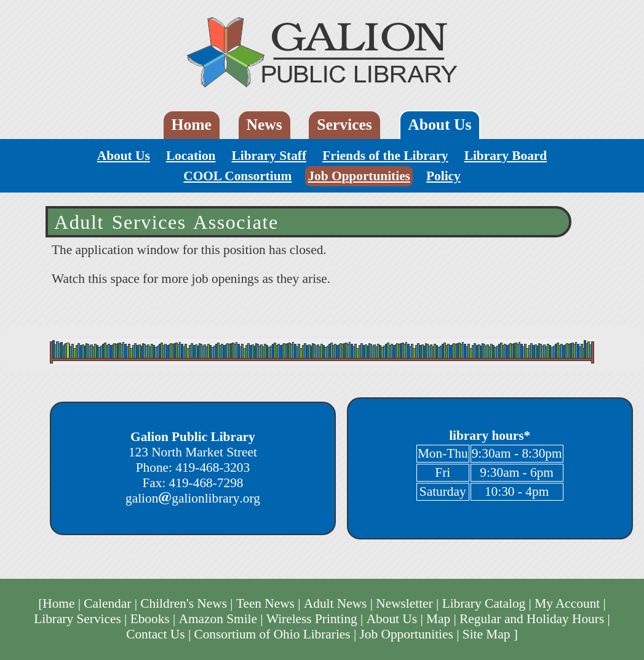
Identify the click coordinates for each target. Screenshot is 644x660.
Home (192, 125)
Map (438, 619)
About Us (439, 125)
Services (344, 125)
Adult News (336, 603)
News (264, 125)
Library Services (78, 619)
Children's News (184, 603)
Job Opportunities (359, 176)
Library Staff (269, 156)
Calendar (107, 603)
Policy (443, 176)
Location (191, 156)
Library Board (506, 156)
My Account (567, 603)
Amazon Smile (218, 619)
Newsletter (404, 603)
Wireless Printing (312, 619)
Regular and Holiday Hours (532, 619)
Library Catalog (484, 603)
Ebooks (150, 619)
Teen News (265, 603)
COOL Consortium (237, 176)
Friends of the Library (385, 156)
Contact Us (155, 634)
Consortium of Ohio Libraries (272, 634)
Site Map (487, 634)
